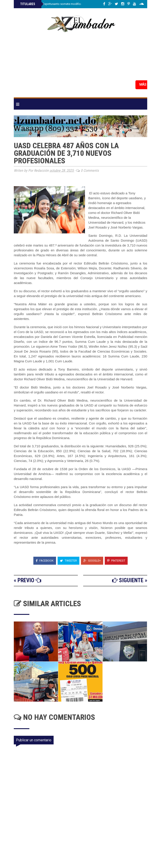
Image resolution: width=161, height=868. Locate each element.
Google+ (92, 561)
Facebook (45, 561)
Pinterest (116, 561)
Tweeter (68, 561)
